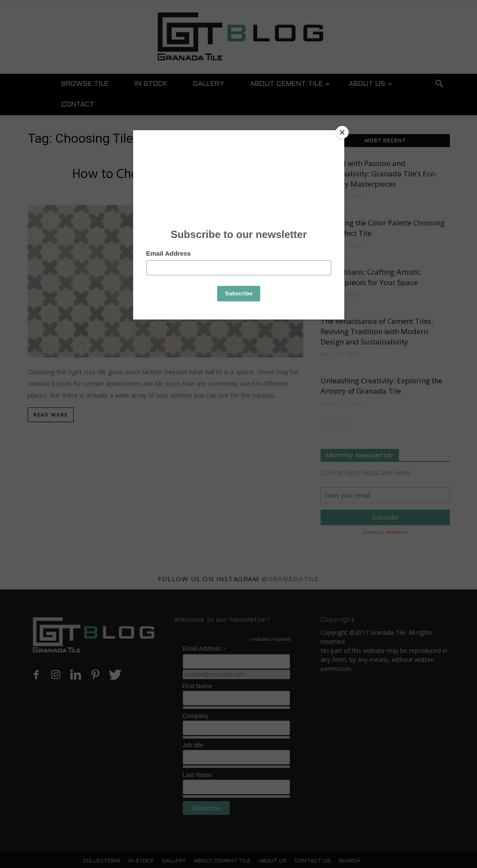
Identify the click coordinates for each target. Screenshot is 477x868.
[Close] (342, 132)
